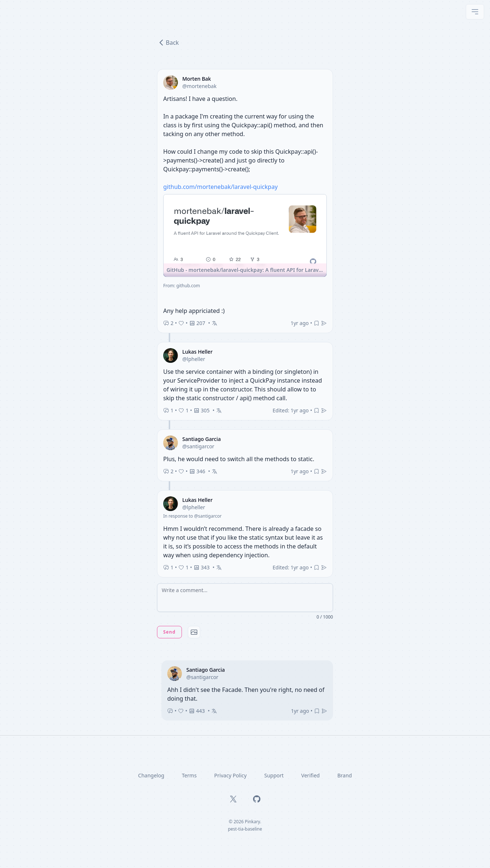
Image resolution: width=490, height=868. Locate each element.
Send (169, 632)
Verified (310, 775)
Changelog (151, 775)
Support (274, 775)
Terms (189, 775)
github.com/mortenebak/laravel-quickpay (220, 187)
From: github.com (182, 286)
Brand (345, 775)
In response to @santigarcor (192, 516)
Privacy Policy (230, 775)
